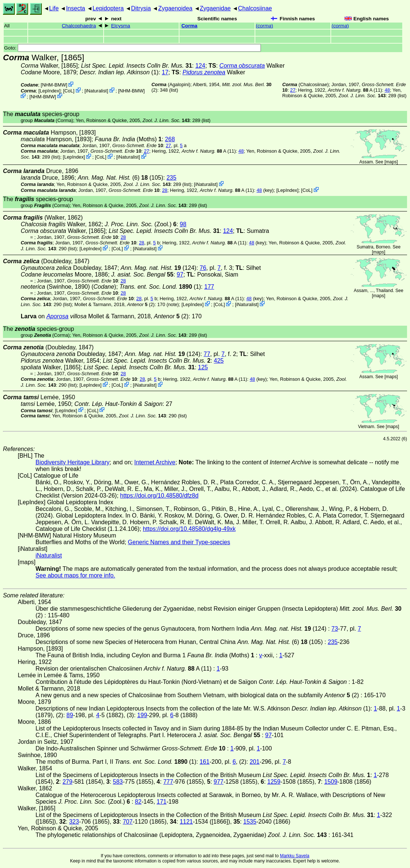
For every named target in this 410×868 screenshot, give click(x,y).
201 (255, 762)
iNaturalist (96, 91)
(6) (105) (120, 178)
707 (128, 822)
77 (207, 354)
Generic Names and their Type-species (179, 542)
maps (391, 162)
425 (219, 361)
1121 (186, 822)
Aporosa (57, 316)
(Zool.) (141, 224)
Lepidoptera (108, 8)
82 (138, 802)
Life (54, 8)
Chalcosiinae (255, 8)
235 (172, 178)
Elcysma (120, 26)
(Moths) (128, 139)
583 (118, 782)
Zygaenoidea (175, 8)
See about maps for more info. (75, 575)
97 (180, 274)
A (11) (355, 90)
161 (204, 762)
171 (162, 802)
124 (200, 66)
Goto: (132, 48)
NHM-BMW (54, 85)
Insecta (75, 8)
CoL (69, 91)
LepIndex (49, 91)
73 (335, 629)
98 (183, 224)
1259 (274, 782)
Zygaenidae (215, 8)
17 (165, 72)
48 (387, 90)
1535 (250, 822)
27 (293, 90)
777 (168, 782)
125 (203, 367)
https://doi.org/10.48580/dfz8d (159, 496)
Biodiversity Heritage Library (73, 462)
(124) (159, 268)
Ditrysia (141, 8)
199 (142, 715)
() (264, 26)
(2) (141, 304)
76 (203, 268)
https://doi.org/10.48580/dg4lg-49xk (189, 529)
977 (219, 782)
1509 (331, 782)
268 (170, 139)
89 (70, 715)
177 (209, 287)
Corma (189, 26)
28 (165, 190)
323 (74, 822)
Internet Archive (155, 462)
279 (68, 782)
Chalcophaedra (79, 26)
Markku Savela (294, 856)
